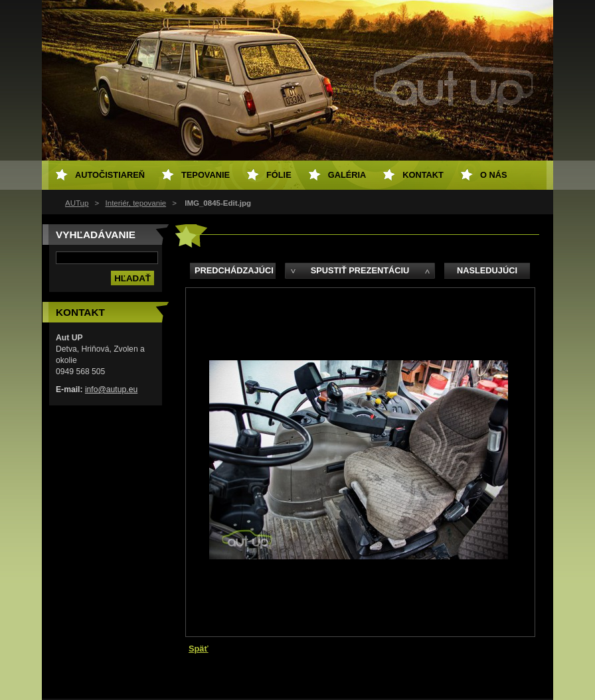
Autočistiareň (110, 175)
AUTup (77, 203)
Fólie (279, 175)
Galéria (347, 175)
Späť (199, 649)
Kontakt (423, 175)
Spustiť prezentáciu (360, 270)
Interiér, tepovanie (136, 203)
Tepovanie (206, 175)
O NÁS (494, 175)
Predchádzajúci (234, 270)
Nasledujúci (487, 270)
